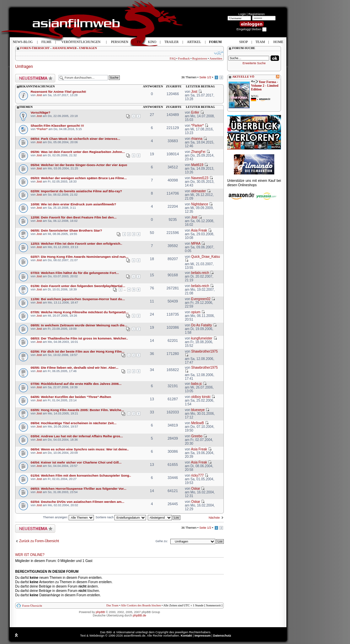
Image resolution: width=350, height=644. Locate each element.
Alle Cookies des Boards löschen (141, 605)
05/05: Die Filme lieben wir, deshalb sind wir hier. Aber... (75, 368)
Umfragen (24, 67)
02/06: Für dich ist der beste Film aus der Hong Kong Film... (78, 351)
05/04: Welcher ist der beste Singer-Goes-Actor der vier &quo (79, 165)
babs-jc (197, 384)
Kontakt (186, 636)
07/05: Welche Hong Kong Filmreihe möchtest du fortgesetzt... (80, 312)
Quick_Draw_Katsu (206, 257)
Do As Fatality (202, 325)
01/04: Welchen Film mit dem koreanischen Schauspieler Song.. (81, 475)
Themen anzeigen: (68, 517)
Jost (39, 95)
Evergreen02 (201, 299)
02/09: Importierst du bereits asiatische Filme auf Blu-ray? (76, 191)
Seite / (205, 77)
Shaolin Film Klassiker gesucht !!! (57, 126)
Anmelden (216, 58)
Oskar (196, 489)
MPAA (196, 244)
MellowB (198, 423)
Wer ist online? (30, 555)
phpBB (100, 612)
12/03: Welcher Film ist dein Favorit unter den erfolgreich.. (76, 244)
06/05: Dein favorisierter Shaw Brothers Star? (66, 230)
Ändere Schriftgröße (219, 53)
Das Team (112, 605)
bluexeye (198, 410)
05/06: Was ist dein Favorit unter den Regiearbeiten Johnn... (78, 152)
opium (196, 312)
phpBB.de (140, 615)
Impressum (203, 636)
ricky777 (197, 475)
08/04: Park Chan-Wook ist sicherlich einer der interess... (75, 139)
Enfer (195, 112)
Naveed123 (200, 178)
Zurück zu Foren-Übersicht (39, 541)
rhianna (197, 139)
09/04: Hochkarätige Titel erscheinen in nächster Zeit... (74, 423)
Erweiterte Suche (254, 63)
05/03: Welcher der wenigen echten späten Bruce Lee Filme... (79, 178)
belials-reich (200, 273)
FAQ (172, 58)
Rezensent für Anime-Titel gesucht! (58, 92)
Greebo (197, 436)
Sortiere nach (121, 517)
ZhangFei (198, 152)
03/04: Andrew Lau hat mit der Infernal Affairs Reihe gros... (77, 436)
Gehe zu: (162, 541)
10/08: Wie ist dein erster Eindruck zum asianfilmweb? (73, 204)
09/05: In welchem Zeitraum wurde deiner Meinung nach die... (79, 325)
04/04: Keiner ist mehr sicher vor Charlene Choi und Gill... (76, 462)
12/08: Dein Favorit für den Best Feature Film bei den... (74, 217)
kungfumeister (202, 338)
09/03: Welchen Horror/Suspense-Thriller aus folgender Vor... (78, 489)
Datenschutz (222, 636)
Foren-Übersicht (32, 606)
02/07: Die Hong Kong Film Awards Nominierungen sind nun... (79, 257)
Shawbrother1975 (204, 351)
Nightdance (200, 204)
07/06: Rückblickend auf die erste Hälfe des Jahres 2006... (76, 384)
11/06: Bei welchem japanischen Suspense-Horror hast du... (78, 299)
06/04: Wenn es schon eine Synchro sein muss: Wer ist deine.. (80, 449)
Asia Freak (199, 230)
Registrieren (257, 14)
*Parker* (42, 129)
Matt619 (197, 165)
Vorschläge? (41, 112)
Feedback (184, 58)
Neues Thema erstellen (35, 78)
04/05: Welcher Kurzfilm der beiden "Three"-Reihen (71, 397)
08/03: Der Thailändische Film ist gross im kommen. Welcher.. (79, 338)
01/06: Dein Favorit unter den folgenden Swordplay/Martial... (78, 286)
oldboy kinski (201, 397)
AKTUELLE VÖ (243, 77)
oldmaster (199, 191)
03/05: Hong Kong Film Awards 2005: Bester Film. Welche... (77, 410)
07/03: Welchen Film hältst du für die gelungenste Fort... (75, 273)
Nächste (214, 518)
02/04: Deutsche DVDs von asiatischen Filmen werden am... (77, 502)
